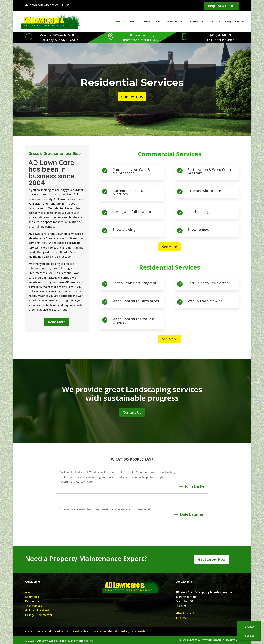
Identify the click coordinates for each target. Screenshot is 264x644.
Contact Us (132, 97)
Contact (240, 22)
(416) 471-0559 (185, 613)
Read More (57, 322)
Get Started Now (212, 559)
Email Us (181, 618)
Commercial (149, 22)
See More (170, 247)
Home (120, 22)
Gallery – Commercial (38, 615)
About (132, 22)
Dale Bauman (192, 514)
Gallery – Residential (38, 610)
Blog (228, 22)
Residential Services (132, 82)
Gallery (212, 22)
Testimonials (195, 22)
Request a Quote (222, 6)
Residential (172, 22)
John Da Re (195, 486)
